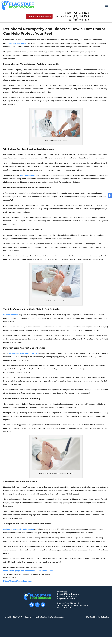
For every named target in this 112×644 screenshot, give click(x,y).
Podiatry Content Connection (53, 617)
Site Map (89, 617)
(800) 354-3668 (81, 16)
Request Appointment (40, 16)
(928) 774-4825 (81, 13)
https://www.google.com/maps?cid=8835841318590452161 (28, 572)
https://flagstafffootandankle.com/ (18, 582)
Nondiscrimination (102, 617)
